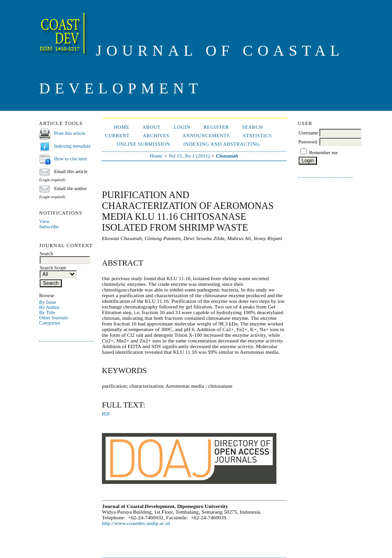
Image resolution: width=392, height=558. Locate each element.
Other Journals (54, 318)
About (151, 127)
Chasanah (227, 156)
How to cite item (71, 159)
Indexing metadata (72, 146)
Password (308, 142)
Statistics (257, 136)
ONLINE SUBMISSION (144, 144)
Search (252, 127)
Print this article (70, 133)
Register (216, 127)
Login (182, 127)
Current (117, 136)
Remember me (323, 153)
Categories (50, 323)
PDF (106, 414)
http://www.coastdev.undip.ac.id (136, 523)
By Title (47, 312)
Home (121, 127)
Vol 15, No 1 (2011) (189, 156)
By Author (50, 307)
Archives (156, 136)
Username (309, 133)
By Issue (48, 302)
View (44, 221)
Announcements (206, 136)
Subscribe (49, 227)
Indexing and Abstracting (222, 144)
